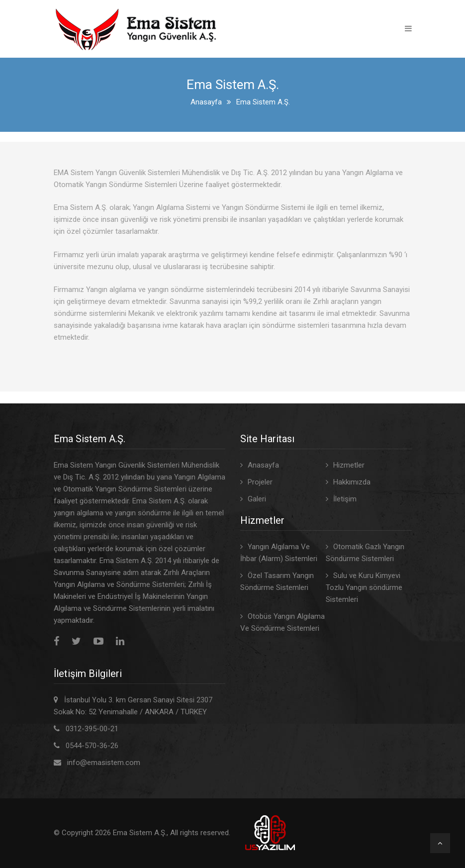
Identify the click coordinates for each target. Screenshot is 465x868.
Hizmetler (349, 465)
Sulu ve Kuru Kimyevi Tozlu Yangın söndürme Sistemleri (364, 587)
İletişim (345, 499)
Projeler (260, 482)
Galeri (257, 499)
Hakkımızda (352, 482)
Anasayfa (206, 102)
